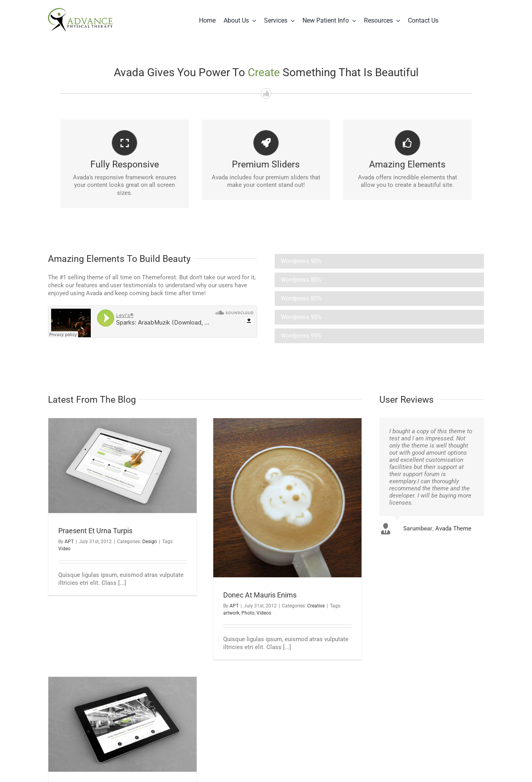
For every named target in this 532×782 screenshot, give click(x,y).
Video (64, 549)
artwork (231, 613)
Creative (316, 606)
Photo (248, 613)
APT (69, 542)
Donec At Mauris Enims (260, 595)
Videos (264, 613)
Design (150, 542)
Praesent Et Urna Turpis (95, 531)
